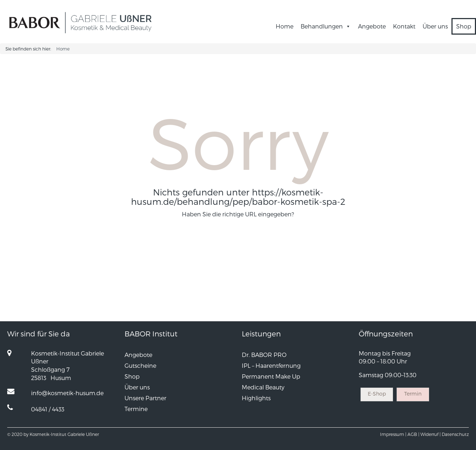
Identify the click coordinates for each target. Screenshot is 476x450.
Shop (464, 26)
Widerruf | (431, 434)
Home (285, 26)
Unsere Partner (145, 398)
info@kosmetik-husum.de (67, 393)
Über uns (435, 26)
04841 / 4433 (48, 409)
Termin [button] (413, 394)
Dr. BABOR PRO (264, 355)
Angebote (372, 26)
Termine (136, 409)
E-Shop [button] (377, 394)
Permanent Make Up (271, 376)
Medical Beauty (263, 387)
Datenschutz (455, 434)
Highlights (256, 398)
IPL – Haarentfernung (271, 365)
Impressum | (393, 434)
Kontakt (404, 26)
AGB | (413, 434)
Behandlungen (326, 26)
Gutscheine (140, 365)
